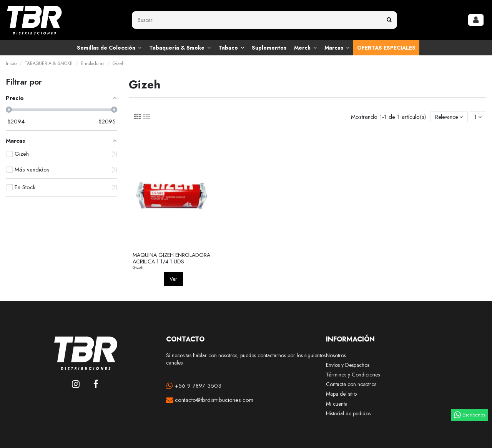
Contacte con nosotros (351, 384)
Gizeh (138, 267)
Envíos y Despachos (348, 365)
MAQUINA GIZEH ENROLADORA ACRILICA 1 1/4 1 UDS (171, 258)
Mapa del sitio (341, 394)
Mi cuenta (337, 404)
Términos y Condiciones (353, 375)
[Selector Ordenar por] (449, 117)
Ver (173, 279)
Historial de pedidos (348, 414)
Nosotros (336, 356)
